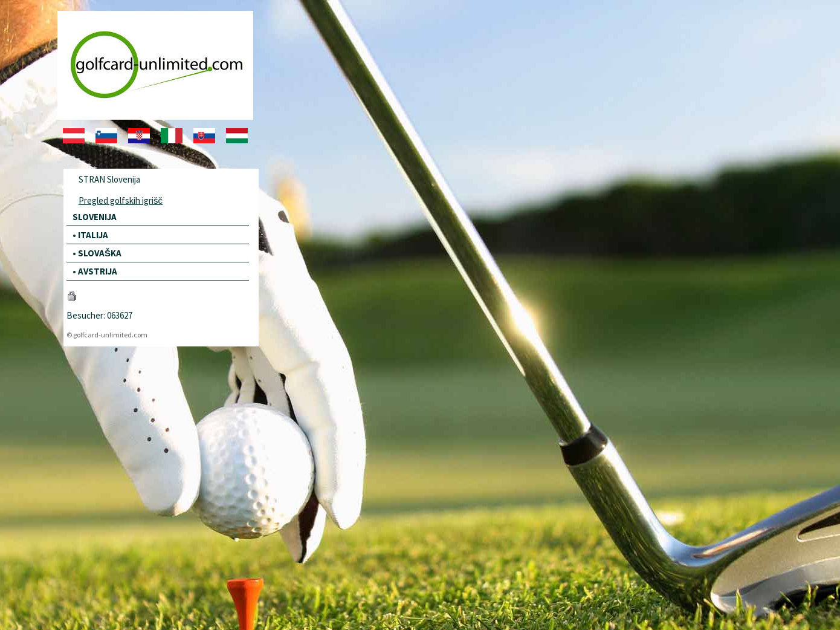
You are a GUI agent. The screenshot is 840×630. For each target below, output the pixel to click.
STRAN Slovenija (109, 179)
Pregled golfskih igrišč (121, 200)
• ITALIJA (90, 235)
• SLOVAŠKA (97, 253)
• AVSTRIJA (95, 271)
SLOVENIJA (95, 217)
